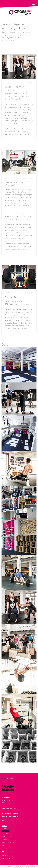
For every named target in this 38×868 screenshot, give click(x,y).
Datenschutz (31, 867)
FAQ (4, 845)
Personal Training (9, 842)
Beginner (5, 831)
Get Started (7, 837)
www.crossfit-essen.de (10, 816)
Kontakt (10, 867)
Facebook (6, 856)
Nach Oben (31, 865)
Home (4, 825)
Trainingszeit (7, 834)
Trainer (5, 840)
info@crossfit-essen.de (10, 814)
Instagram (6, 859)
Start (3, 779)
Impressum (19, 867)
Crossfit (5, 828)
